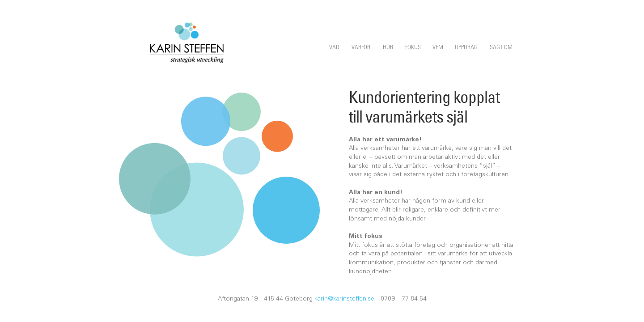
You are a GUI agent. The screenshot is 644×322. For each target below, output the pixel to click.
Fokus (413, 47)
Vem (438, 47)
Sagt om (501, 47)
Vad (334, 47)
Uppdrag (466, 47)
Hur (388, 47)
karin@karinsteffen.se (344, 299)
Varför (361, 47)
